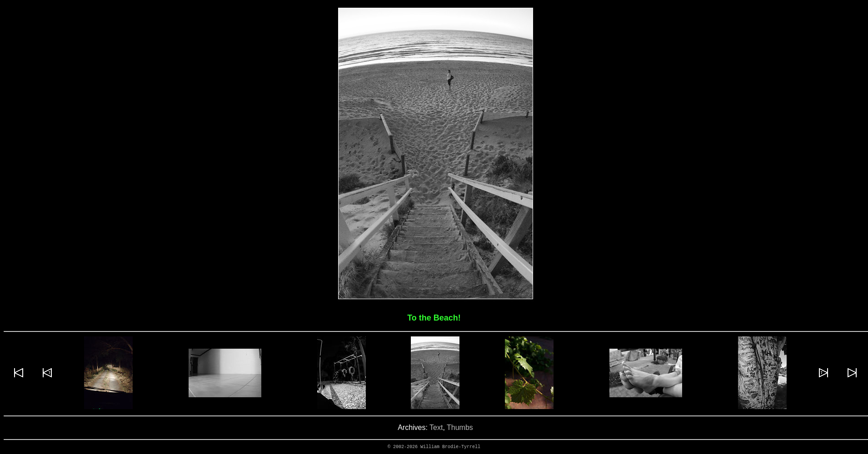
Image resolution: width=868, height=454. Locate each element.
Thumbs (460, 427)
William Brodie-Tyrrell (450, 447)
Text (436, 427)
